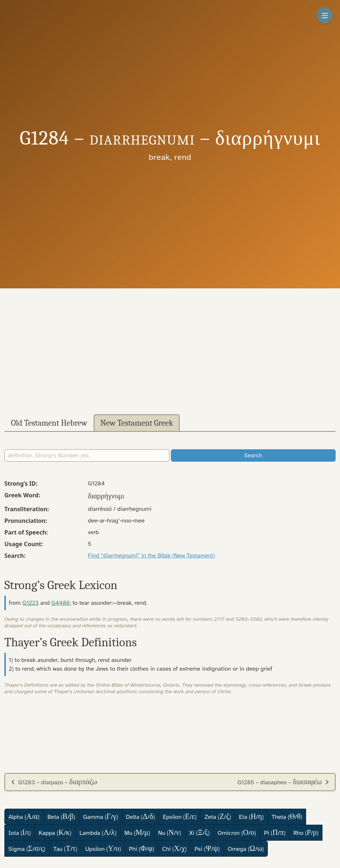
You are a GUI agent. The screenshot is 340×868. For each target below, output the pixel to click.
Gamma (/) (101, 816)
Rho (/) (306, 833)
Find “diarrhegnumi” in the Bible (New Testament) (151, 556)
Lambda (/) (98, 833)
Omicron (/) (237, 833)
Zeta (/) (218, 816)
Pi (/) (275, 833)
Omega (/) (246, 849)
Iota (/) (19, 833)
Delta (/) (140, 816)
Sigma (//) (27, 849)
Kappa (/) (55, 833)
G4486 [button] (60, 603)
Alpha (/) (24, 816)
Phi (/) (142, 849)
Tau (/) (65, 849)
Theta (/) (287, 816)
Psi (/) (207, 849)
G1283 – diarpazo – (54, 782)
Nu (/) (170, 833)
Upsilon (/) (103, 849)
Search (253, 455)
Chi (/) (174, 849)
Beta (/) (61, 816)
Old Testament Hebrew (49, 423)
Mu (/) (137, 833)
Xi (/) (199, 833)
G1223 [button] (30, 603)
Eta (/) (251, 816)
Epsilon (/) (180, 816)
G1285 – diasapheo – (283, 782)
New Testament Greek (137, 423)
